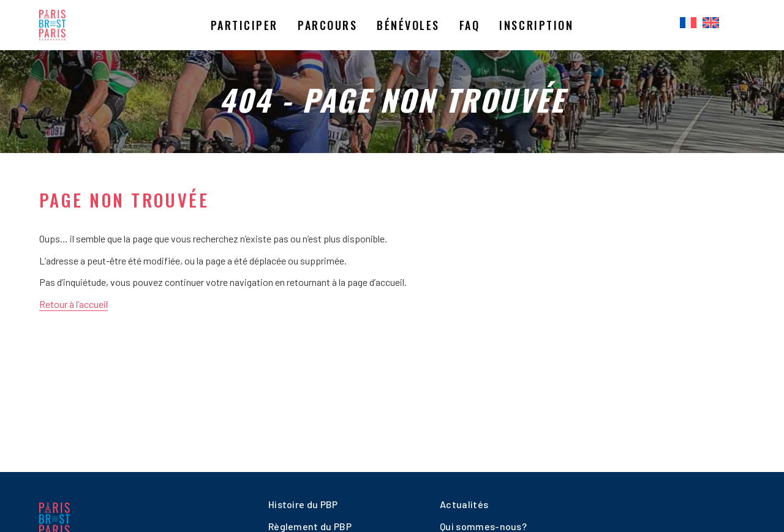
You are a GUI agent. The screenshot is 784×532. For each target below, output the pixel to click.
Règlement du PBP (310, 526)
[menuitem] (688, 23)
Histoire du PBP (303, 504)
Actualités (464, 504)
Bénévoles (408, 25)
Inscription (536, 25)
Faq (470, 25)
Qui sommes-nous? (483, 526)
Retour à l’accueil (73, 304)
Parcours (327, 25)
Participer (244, 25)
